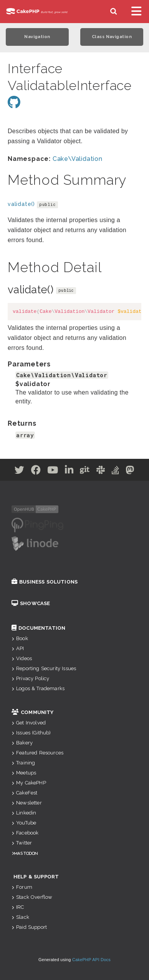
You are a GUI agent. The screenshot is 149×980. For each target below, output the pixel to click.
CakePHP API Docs (91, 960)
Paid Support (29, 927)
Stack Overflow (32, 897)
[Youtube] (53, 471)
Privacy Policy (30, 678)
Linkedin (24, 813)
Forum (22, 887)
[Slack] (101, 471)
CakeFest (24, 793)
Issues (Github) (31, 733)
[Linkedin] (69, 471)
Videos (22, 658)
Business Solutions (45, 582)
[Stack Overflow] (116, 471)
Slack (20, 917)
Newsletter (27, 803)
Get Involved (29, 723)
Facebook (25, 833)
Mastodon (26, 853)
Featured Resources (37, 753)
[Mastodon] (130, 471)
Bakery (22, 743)
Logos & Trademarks (38, 688)
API (18, 648)
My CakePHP (29, 783)
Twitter (22, 843)
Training (23, 763)
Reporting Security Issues (44, 668)
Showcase (31, 603)
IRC (18, 907)
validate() (21, 204)
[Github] (85, 471)
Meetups (24, 773)
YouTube (24, 823)
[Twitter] (20, 471)
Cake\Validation (78, 159)
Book (20, 638)
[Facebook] (36, 471)
